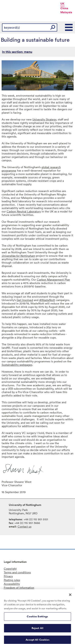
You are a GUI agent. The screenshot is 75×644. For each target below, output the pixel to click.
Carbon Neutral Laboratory (24, 211)
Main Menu (69, 27)
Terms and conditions (17, 572)
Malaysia (66, 12)
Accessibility (12, 584)
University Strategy (44, 119)
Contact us (24, 526)
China (64, 8)
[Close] (70, 597)
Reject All (37, 630)
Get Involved (25, 300)
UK (62, 4)
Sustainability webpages (17, 365)
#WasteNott (47, 300)
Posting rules (12, 580)
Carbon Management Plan (53, 280)
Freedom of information (19, 588)
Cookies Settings (37, 619)
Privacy (8, 576)
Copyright (10, 569)
